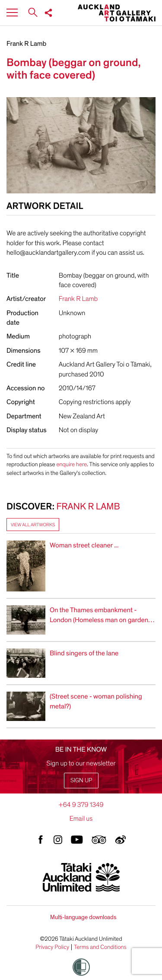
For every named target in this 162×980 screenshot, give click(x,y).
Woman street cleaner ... (84, 545)
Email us (81, 819)
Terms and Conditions (100, 947)
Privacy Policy (52, 947)
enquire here (71, 464)
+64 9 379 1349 (81, 805)
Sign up (81, 780)
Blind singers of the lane (84, 653)
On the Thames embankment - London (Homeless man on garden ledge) (99, 620)
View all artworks (33, 525)
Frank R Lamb (26, 44)
